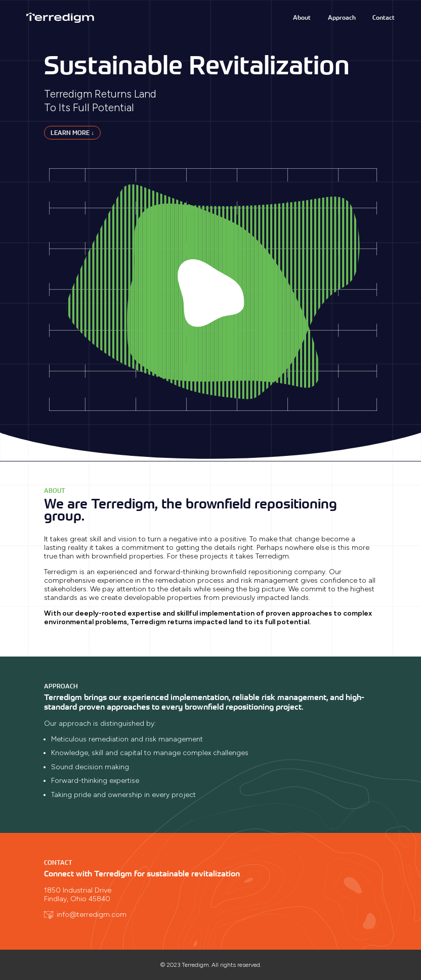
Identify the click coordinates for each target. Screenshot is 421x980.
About (302, 17)
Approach (342, 17)
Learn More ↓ (72, 133)
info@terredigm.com (92, 915)
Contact (384, 17)
